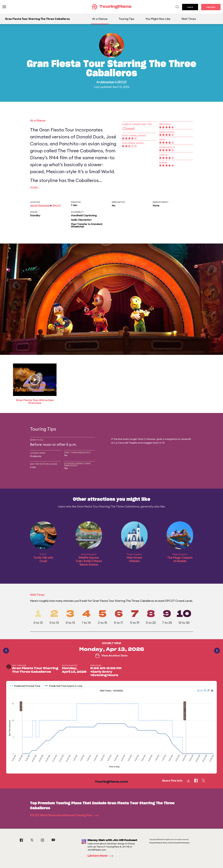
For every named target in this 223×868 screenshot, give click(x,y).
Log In (190, 7)
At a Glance (100, 19)
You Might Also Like (158, 19)
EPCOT (122, 82)
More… (35, 188)
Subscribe (211, 7)
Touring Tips (126, 19)
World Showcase (40, 205)
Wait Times (189, 19)
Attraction (107, 82)
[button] (198, 690)
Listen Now (101, 856)
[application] (111, 729)
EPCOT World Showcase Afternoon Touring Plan (64, 815)
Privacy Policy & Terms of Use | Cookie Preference (169, 843)
